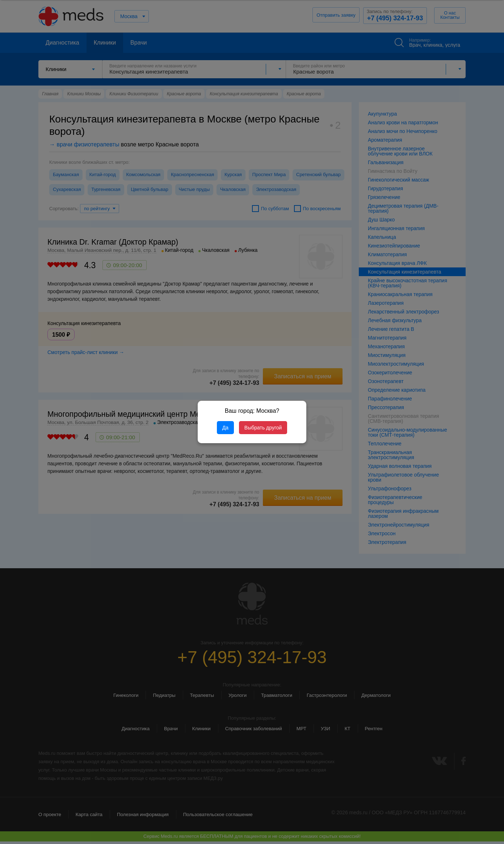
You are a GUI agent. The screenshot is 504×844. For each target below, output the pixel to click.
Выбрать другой (263, 428)
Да (225, 428)
